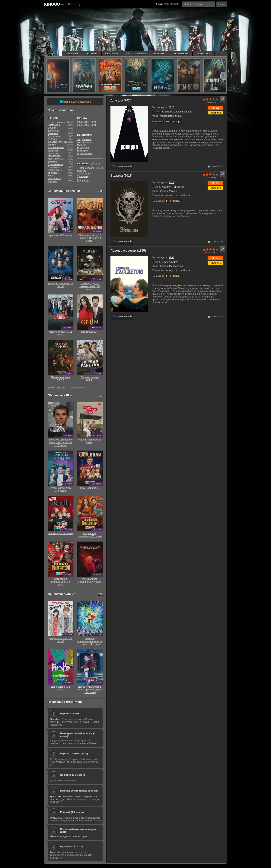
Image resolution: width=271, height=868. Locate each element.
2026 (80, 122)
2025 (171, 107)
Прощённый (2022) (71, 846)
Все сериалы (88, 168)
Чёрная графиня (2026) (74, 753)
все (100, 191)
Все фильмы (58, 122)
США (165, 262)
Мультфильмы (56, 159)
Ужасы (179, 116)
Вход (159, 4)
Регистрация (172, 4)
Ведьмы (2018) (121, 176)
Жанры (83, 180)
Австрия (167, 187)
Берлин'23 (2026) (70, 713)
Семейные (54, 167)
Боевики (53, 128)
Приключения (56, 164)
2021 (93, 125)
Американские (85, 142)
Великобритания (171, 112)
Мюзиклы (53, 162)
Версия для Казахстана (75, 102)
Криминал (53, 153)
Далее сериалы (57, 388)
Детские (52, 139)
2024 (93, 122)
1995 (171, 257)
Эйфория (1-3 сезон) (73, 775)
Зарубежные (84, 139)
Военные (53, 133)
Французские (84, 153)
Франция (187, 112)
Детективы (54, 136)
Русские (82, 145)
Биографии (54, 125)
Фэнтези (53, 181)
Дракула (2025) (121, 100)
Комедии (53, 150)
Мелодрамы (167, 116)
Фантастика (54, 178)
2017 (171, 182)
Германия (178, 187)
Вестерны (53, 131)
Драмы (164, 191)
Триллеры (54, 173)
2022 (87, 125)
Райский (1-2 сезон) (72, 812)
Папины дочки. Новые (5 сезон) (79, 791)
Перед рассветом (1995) (128, 251)
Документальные (57, 142)
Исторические (56, 147)
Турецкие (82, 176)
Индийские (83, 148)
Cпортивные (55, 170)
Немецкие (83, 151)
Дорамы (96, 163)
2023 (80, 125)
